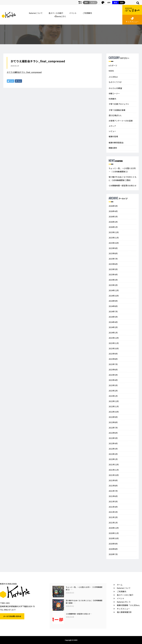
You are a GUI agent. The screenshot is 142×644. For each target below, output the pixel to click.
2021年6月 (113, 496)
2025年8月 (113, 253)
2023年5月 (113, 375)
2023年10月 (114, 348)
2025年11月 (114, 238)
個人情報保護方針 (124, 612)
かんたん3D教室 (115, 88)
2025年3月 (113, 280)
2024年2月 (113, 327)
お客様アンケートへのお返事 (121, 121)
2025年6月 (113, 264)
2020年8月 (113, 549)
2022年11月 (114, 406)
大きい (93, 3)
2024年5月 (113, 317)
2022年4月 (113, 443)
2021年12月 (114, 464)
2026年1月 (113, 227)
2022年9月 (113, 417)
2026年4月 (113, 211)
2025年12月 (114, 232)
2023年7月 (113, 364)
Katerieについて (36, 13)
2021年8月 (113, 486)
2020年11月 (114, 533)
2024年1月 (113, 333)
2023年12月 (114, 338)
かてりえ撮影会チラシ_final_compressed (24, 72)
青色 (115, 3)
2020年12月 (114, 528)
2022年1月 (113, 459)
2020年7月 (113, 554)
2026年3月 (113, 217)
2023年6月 (113, 370)
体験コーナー (114, 93)
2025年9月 (113, 248)
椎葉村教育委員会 (116, 143)
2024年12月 (114, 290)
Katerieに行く (60, 16)
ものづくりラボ (115, 82)
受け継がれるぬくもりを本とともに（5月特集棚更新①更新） (123, 179)
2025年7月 (113, 259)
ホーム (120, 585)
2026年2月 (113, 222)
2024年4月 (113, 322)
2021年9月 (113, 480)
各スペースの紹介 (56, 13)
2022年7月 (113, 428)
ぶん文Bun (113, 77)
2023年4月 (113, 380)
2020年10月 (114, 538)
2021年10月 (114, 475)
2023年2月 (113, 391)
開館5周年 (113, 148)
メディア (112, 126)
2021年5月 (113, 501)
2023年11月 (114, 343)
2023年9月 (113, 354)
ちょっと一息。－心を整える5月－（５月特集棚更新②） (122, 170)
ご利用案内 (87, 13)
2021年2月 (113, 517)
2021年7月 (113, 491)
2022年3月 (113, 449)
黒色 (122, 3)
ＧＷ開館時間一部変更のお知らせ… (79, 614)
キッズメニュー (132, 20)
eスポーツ (113, 65)
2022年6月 (113, 433)
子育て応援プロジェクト (119, 104)
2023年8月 (113, 359)
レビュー (112, 131)
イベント (73, 13)
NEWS (111, 71)
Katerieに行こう (124, 602)
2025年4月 (113, 274)
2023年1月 (113, 396)
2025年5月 (113, 269)
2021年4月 (113, 507)
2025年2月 (113, 285)
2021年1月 (113, 523)
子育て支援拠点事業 (117, 110)
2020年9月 (113, 544)
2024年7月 (113, 311)
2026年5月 (113, 206)
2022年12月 (114, 401)
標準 (109, 3)
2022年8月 (113, 422)
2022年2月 (113, 454)
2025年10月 (114, 243)
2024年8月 (113, 306)
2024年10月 (114, 296)
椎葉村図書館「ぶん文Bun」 (129, 605)
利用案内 (112, 99)
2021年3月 (113, 512)
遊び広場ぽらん (115, 115)
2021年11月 (114, 470)
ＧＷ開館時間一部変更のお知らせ (123, 186)
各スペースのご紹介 (125, 595)
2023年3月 (113, 385)
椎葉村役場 (113, 136)
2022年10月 (114, 412)
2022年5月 (113, 438)
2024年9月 (113, 301)
